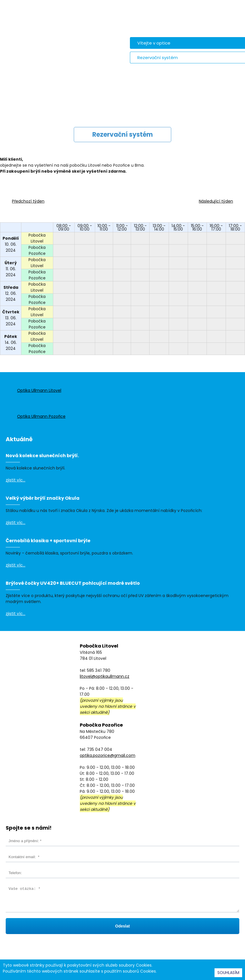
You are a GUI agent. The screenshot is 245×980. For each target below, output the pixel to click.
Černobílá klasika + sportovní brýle (48, 541)
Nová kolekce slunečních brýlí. (42, 456)
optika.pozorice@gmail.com (108, 755)
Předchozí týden (28, 201)
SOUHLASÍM (228, 973)
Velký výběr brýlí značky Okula (43, 498)
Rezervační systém (158, 58)
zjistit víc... (16, 480)
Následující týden (216, 201)
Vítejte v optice (154, 43)
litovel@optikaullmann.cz (105, 676)
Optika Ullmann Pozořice (41, 416)
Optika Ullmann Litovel (39, 390)
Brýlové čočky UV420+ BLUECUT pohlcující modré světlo (73, 583)
